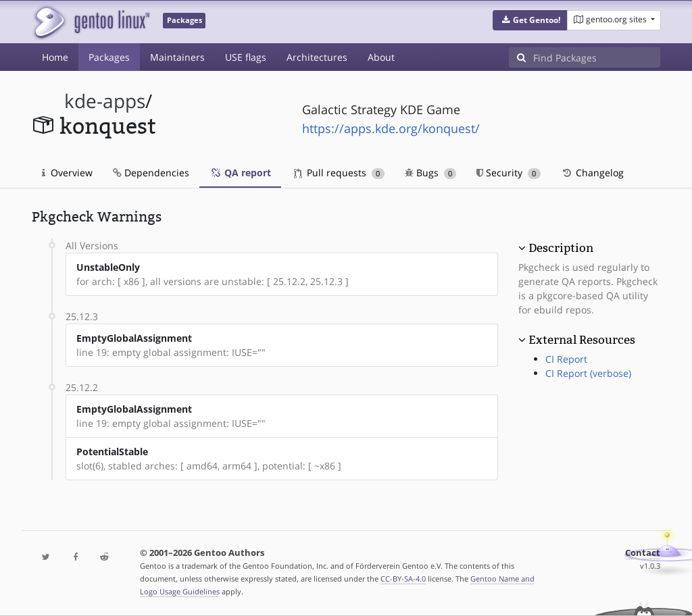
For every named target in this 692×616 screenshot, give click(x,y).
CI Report (566, 359)
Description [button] (561, 248)
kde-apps (105, 101)
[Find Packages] (597, 57)
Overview (67, 173)
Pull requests (339, 173)
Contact (643, 553)
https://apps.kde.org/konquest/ (391, 128)
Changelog (592, 173)
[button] (530, 20)
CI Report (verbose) (588, 373)
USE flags (246, 57)
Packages (109, 57)
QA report (240, 173)
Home (55, 57)
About (381, 57)
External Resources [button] (582, 340)
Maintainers (177, 57)
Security (509, 173)
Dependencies (151, 173)
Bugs (431, 173)
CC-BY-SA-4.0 (403, 579)
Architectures (317, 57)
